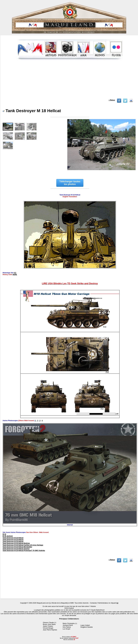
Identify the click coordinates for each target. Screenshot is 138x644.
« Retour (112, 100)
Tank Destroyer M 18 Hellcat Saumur (16, 549)
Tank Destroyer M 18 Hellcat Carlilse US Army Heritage (23, 545)
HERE (15, 275)
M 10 (4, 534)
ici (117, 603)
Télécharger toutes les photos (70, 183)
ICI (15, 273)
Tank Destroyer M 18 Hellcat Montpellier (17, 547)
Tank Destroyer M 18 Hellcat (13, 538)
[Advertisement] (69, 80)
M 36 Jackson (8, 536)
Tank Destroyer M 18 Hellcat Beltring (16, 543)
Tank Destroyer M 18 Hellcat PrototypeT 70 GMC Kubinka (24, 551)
